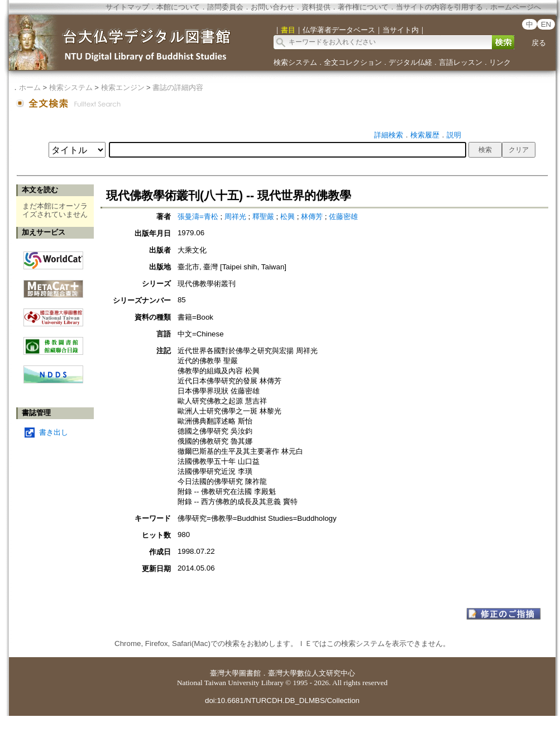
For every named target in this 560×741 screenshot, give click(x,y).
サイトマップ (127, 7)
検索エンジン (123, 87)
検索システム (295, 62)
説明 (454, 135)
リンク (500, 62)
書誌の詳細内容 (178, 87)
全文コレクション (353, 62)
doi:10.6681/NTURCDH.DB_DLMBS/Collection (282, 700)
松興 (289, 217)
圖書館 (250, 673)
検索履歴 (425, 135)
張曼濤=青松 (199, 217)
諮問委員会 (225, 7)
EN (546, 24)
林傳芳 (313, 217)
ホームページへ (516, 7)
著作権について (363, 7)
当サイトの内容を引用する (439, 7)
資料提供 (316, 7)
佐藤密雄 (343, 217)
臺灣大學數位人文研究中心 (312, 673)
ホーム (30, 87)
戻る (539, 43)
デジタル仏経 (410, 62)
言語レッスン (461, 62)
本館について (178, 7)
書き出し (54, 432)
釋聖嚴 (264, 217)
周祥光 (236, 217)
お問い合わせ (272, 7)
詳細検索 (389, 135)
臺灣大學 (224, 673)
